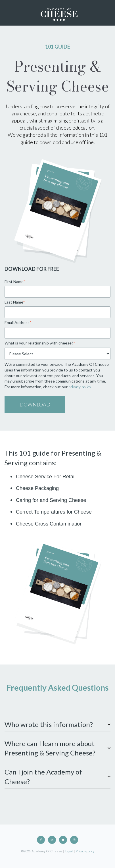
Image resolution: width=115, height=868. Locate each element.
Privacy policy (85, 851)
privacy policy (80, 387)
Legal (69, 851)
